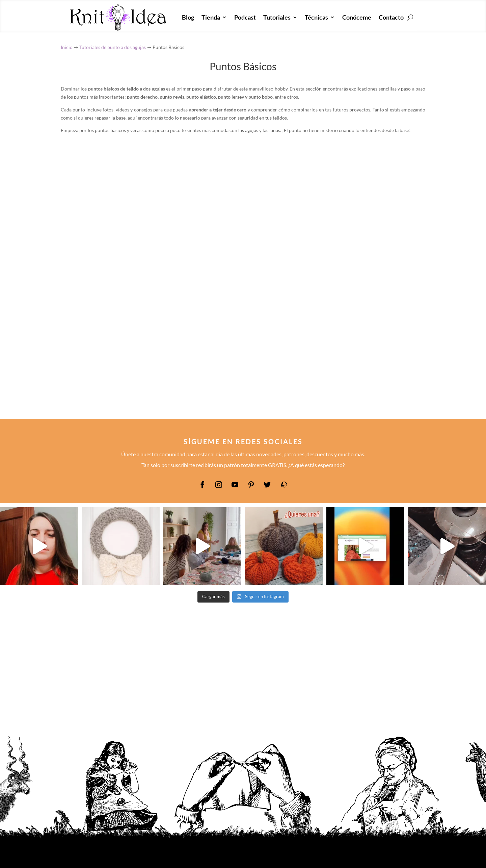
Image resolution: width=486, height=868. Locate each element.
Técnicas (316, 17)
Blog (188, 17)
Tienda (211, 17)
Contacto (391, 17)
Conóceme (357, 17)
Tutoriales (277, 17)
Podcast (245, 17)
